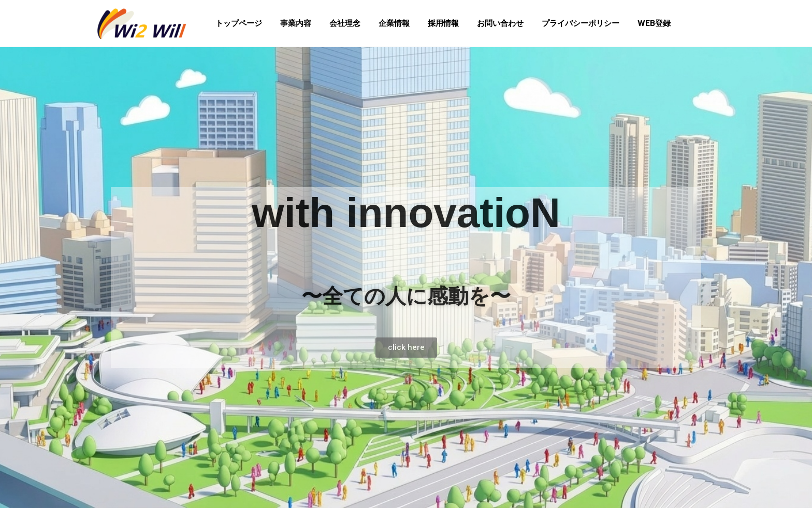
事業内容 (292, 23)
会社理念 (339, 23)
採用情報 (432, 23)
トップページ (238, 23)
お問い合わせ (486, 23)
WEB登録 (635, 23)
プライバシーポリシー (564, 23)
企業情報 (385, 23)
